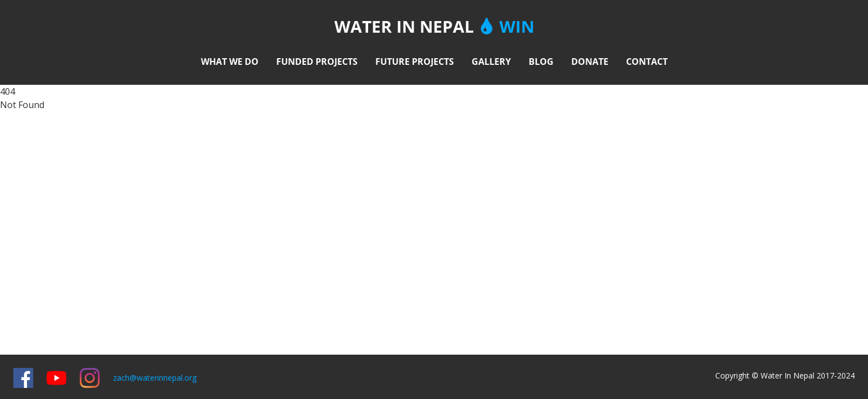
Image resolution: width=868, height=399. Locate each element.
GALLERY (491, 62)
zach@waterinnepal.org (155, 378)
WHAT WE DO (230, 62)
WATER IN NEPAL (434, 27)
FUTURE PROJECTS (415, 62)
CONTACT (647, 62)
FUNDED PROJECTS (317, 62)
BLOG (541, 62)
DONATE (590, 62)
